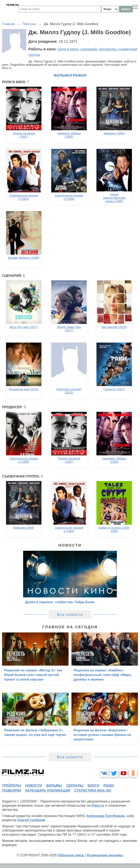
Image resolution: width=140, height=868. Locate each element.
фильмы (54, 786)
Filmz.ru (98, 805)
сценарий (88, 49)
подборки (12, 791)
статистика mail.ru (93, 791)
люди (109, 786)
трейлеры (12, 786)
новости (34, 786)
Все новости (70, 615)
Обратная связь (71, 855)
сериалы (75, 786)
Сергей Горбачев (31, 820)
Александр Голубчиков (106, 816)
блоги (93, 786)
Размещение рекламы (105, 855)
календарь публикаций (48, 791)
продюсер (107, 49)
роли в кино (68, 49)
